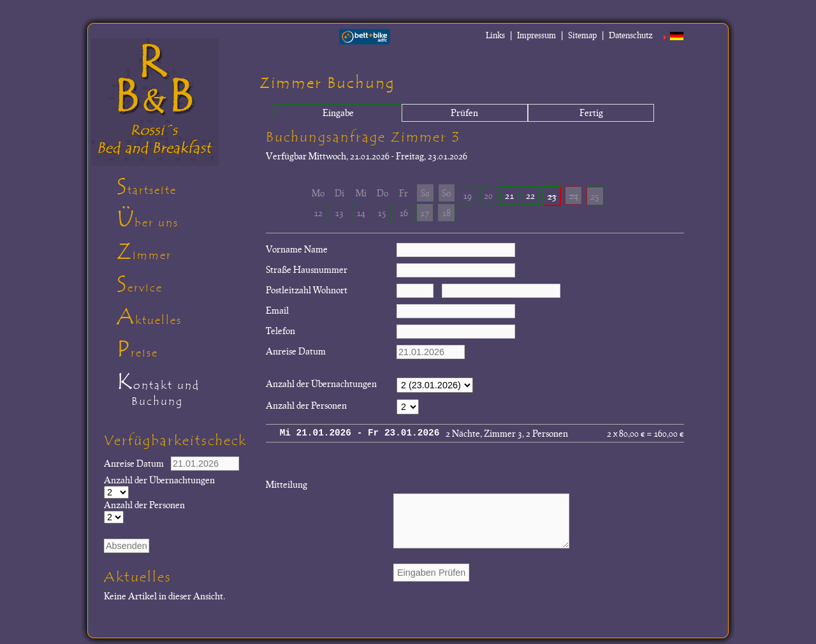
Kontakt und (183, 392)
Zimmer (144, 252)
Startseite (147, 187)
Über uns (148, 219)
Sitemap (582, 35)
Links (495, 35)
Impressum (536, 35)
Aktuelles (149, 317)
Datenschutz (631, 35)
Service (140, 284)
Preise (137, 349)
